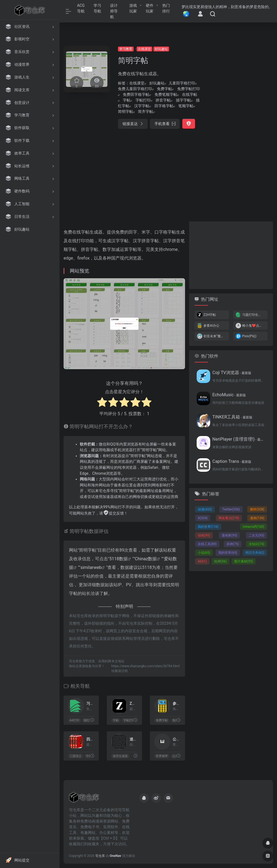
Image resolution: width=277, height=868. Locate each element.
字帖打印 (143, 100)
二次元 (256, 535)
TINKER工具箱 (232, 417)
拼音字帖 (163, 100)
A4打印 (74, 720)
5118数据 (118, 559)
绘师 (220, 561)
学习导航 (97, 8)
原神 (233, 544)
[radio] (102, 403)
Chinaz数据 (146, 559)
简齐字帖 (146, 112)
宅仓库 (100, 856)
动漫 (205, 509)
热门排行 (166, 8)
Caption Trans (232, 461)
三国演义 (75, 756)
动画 (204, 535)
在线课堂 (144, 49)
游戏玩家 (133, 8)
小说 (204, 553)
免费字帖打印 (189, 89)
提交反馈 (113, 513)
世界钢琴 (162, 756)
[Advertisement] (241, 127)
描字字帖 (183, 100)
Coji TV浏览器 (232, 373)
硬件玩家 (150, 8)
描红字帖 (90, 720)
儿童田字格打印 (182, 83)
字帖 (127, 100)
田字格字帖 (164, 106)
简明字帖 (126, 112)
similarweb (91, 567)
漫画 (257, 518)
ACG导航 (81, 8)
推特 (257, 509)
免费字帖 (164, 89)
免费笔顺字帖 (166, 94)
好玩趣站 (161, 49)
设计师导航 (114, 11)
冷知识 (256, 544)
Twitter (231, 509)
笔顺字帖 (186, 106)
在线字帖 (190, 94)
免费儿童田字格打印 (135, 89)
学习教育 (126, 49)
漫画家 (229, 535)
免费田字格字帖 (136, 94)
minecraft (253, 527)
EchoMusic (229, 395)
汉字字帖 (142, 106)
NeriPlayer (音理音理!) (238, 439)
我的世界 (208, 527)
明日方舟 (255, 553)
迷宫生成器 (120, 756)
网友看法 (229, 518)
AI (202, 561)
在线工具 (207, 544)
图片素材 (244, 561)
